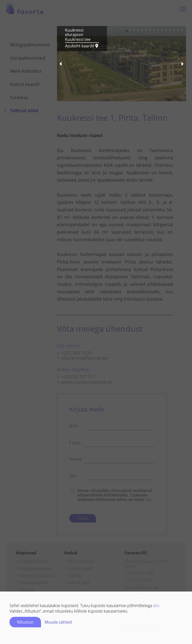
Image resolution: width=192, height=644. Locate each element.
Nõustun (25, 624)
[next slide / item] (182, 64)
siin (156, 607)
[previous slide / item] (60, 64)
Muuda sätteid (58, 624)
